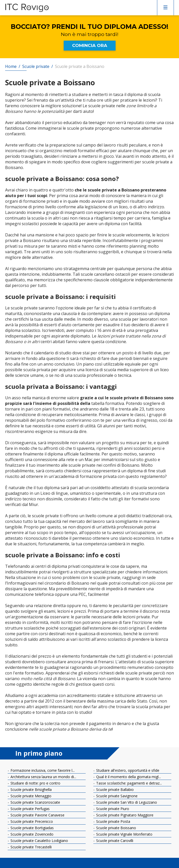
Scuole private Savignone (116, 796)
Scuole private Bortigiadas (32, 828)
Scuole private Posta (113, 821)
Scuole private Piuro (112, 809)
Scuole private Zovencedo (31, 834)
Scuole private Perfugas (30, 809)
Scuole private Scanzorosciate (35, 802)
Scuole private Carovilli (114, 841)
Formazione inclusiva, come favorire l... (42, 770)
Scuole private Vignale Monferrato (124, 834)
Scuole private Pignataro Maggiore (124, 815)
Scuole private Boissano (116, 828)
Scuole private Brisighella (31, 789)
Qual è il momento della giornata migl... (128, 777)
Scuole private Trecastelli (31, 847)
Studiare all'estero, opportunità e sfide (127, 770)
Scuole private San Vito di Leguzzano (126, 802)
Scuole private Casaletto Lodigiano (39, 841)
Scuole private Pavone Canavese (37, 815)
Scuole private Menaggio (30, 796)
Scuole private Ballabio (114, 789)
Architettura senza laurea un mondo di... (43, 777)
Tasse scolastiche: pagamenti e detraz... (128, 783)
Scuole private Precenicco (31, 821)
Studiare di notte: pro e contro (35, 783)
